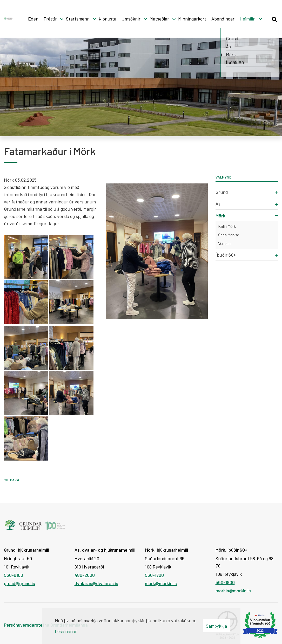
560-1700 (154, 575)
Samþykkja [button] (216, 626)
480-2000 (85, 575)
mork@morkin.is (161, 583)
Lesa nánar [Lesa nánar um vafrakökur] (66, 631)
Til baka (12, 480)
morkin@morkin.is (233, 591)
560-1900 (225, 582)
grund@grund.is (19, 583)
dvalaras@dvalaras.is (96, 583)
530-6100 (14, 575)
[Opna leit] (274, 19)
